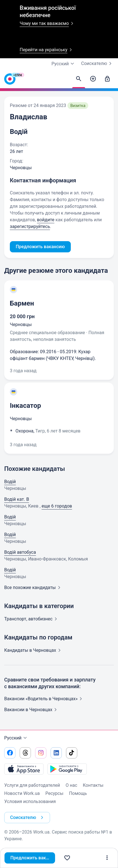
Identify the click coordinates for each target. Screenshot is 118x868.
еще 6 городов (57, 506)
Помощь (78, 793)
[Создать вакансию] (93, 79)
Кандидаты (34, 650)
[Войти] (107, 79)
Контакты (93, 785)
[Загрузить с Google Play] (67, 769)
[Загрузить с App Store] (24, 769)
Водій (10, 482)
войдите (46, 220)
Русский (16, 738)
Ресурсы (54, 793)
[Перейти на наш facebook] (10, 753)
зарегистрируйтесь (30, 226)
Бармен (22, 303)
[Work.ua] (10, 80)
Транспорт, (32, 619)
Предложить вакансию (33, 858)
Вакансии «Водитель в (44, 699)
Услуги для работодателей (32, 785)
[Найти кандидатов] (79, 79)
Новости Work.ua (22, 793)
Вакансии (32, 710)
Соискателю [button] (28, 818)
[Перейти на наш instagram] (41, 753)
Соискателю (97, 64)
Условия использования (30, 801)
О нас (72, 785)
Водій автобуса (20, 552)
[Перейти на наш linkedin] (56, 753)
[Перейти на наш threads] (25, 753)
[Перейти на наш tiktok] (72, 753)
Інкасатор (25, 406)
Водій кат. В (17, 499)
